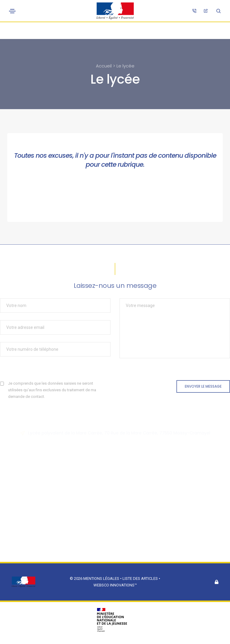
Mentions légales (101, 578)
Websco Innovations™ (115, 585)
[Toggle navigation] (12, 11)
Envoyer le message (203, 386)
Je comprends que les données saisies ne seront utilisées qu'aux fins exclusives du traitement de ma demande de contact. (52, 390)
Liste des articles (141, 578)
